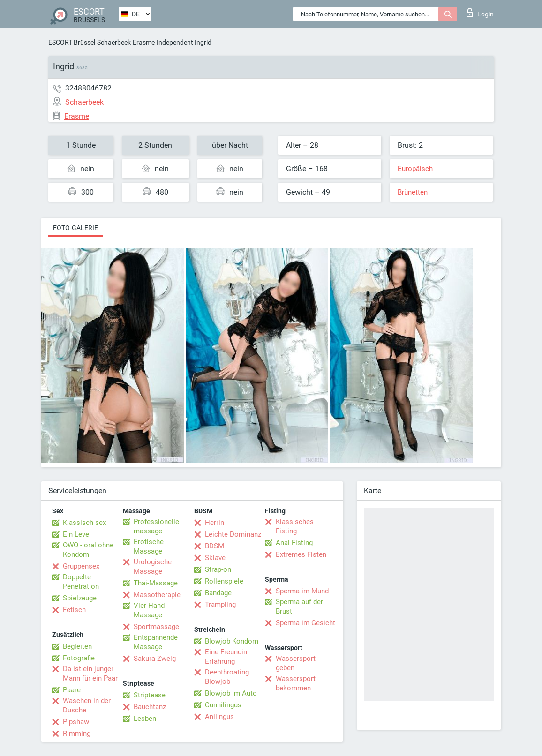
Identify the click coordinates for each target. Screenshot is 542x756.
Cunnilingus (223, 705)
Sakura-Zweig (155, 659)
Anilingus (219, 717)
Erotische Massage (149, 546)
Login (480, 13)
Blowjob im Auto (231, 693)
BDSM (215, 546)
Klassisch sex (84, 523)
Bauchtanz (150, 707)
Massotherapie (157, 595)
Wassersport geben (296, 663)
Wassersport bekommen (296, 683)
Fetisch (74, 610)
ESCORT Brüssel (72, 42)
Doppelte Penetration (81, 582)
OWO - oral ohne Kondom (88, 550)
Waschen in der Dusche (87, 705)
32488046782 (88, 88)
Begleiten (77, 646)
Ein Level (77, 534)
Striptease (150, 695)
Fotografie (79, 658)
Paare (72, 690)
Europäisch (415, 169)
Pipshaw (76, 722)
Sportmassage (156, 627)
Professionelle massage (156, 526)
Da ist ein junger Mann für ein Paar (90, 674)
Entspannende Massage (156, 642)
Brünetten (413, 192)
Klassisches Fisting (295, 526)
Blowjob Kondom (232, 641)
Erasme (144, 42)
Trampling (220, 605)
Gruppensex (81, 566)
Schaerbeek (114, 42)
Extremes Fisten (301, 554)
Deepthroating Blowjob (227, 677)
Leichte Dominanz (233, 534)
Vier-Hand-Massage (150, 610)
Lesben (145, 719)
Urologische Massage (153, 567)
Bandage (218, 593)
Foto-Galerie (75, 228)
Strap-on (218, 569)
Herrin (215, 523)
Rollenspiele (224, 581)
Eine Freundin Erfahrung (226, 657)
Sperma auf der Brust (299, 606)
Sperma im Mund (302, 591)
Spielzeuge (80, 598)
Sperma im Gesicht (305, 623)
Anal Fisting (294, 543)
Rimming (77, 734)
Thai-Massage (156, 583)
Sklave (215, 558)
